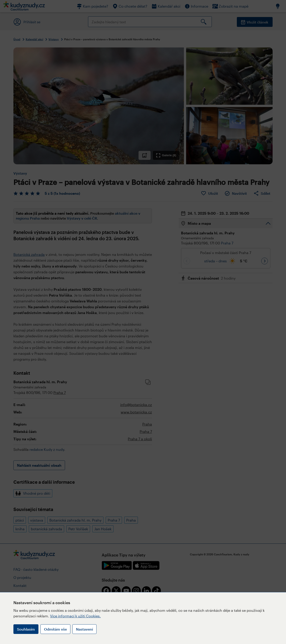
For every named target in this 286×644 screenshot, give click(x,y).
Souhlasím (26, 629)
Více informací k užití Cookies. (75, 616)
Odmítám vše (55, 629)
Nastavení (84, 629)
